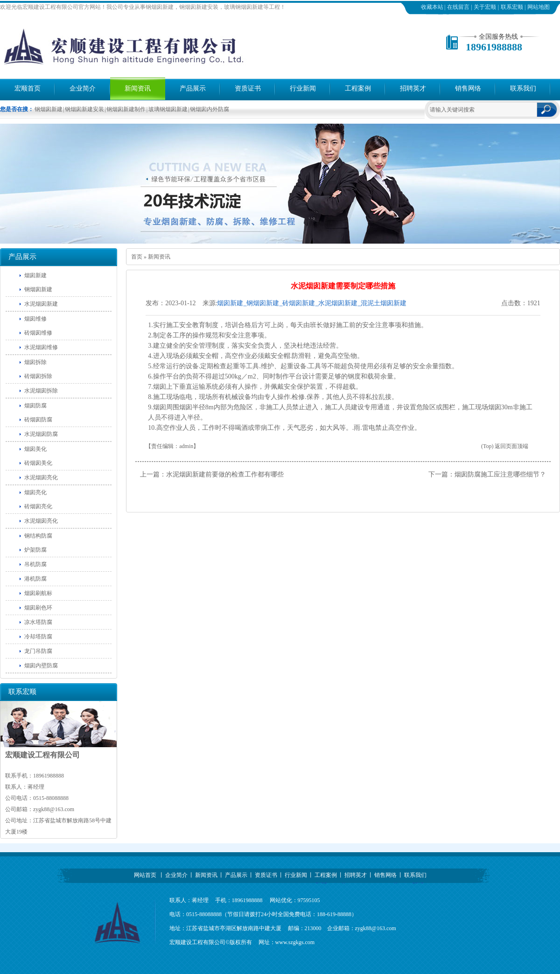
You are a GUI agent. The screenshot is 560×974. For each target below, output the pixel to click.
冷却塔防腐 (38, 637)
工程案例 (358, 88)
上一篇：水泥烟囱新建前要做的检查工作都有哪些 (212, 474)
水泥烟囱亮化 (41, 477)
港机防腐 (35, 579)
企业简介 (83, 88)
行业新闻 (303, 88)
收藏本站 (432, 7)
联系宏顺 (512, 7)
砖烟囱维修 (38, 333)
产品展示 (193, 88)
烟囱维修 (35, 319)
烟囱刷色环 (38, 608)
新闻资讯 (138, 88)
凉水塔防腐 (38, 622)
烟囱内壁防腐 (41, 666)
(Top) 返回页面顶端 (505, 446)
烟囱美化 (35, 449)
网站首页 (145, 875)
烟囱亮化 (35, 492)
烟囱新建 (35, 275)
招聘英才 (413, 88)
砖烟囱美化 (38, 463)
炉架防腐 (35, 550)
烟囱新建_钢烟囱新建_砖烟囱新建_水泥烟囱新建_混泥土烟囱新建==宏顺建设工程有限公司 (312, 304)
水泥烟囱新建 (41, 304)
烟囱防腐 (35, 406)
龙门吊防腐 (38, 651)
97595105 (309, 900)
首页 (137, 257)
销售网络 (468, 88)
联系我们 (523, 88)
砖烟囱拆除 (38, 376)
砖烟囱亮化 (38, 506)
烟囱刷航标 (38, 593)
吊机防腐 (35, 564)
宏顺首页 (28, 88)
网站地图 (539, 7)
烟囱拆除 (35, 362)
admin (186, 446)
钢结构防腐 (38, 536)
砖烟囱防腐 (38, 420)
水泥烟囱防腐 (41, 434)
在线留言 (458, 7)
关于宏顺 (485, 7)
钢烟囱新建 (38, 289)
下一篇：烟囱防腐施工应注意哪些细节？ (487, 474)
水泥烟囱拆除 (41, 391)
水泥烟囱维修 (41, 347)
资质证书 (248, 88)
